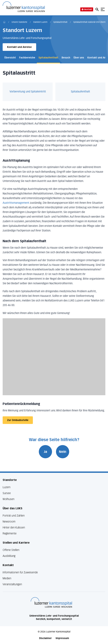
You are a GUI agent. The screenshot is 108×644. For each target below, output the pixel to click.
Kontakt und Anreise (19, 47)
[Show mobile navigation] (103, 9)
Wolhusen (9, 499)
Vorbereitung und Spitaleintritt (28, 92)
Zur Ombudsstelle (18, 420)
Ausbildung (9, 556)
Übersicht (10, 58)
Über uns (79, 58)
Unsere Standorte (19, 22)
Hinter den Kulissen (14, 528)
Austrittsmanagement (16, 203)
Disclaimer (45, 638)
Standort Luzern (40, 22)
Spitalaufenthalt (60, 22)
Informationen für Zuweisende (20, 572)
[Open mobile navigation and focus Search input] (98, 9)
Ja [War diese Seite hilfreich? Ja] (45, 452)
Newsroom (9, 522)
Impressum (62, 638)
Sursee (7, 493)
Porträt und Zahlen (14, 516)
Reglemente (10, 533)
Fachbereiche (27, 58)
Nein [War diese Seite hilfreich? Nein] (63, 452)
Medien (7, 578)
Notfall (87, 9)
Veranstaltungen (12, 584)
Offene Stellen (11, 550)
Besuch (66, 58)
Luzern (7, 487)
